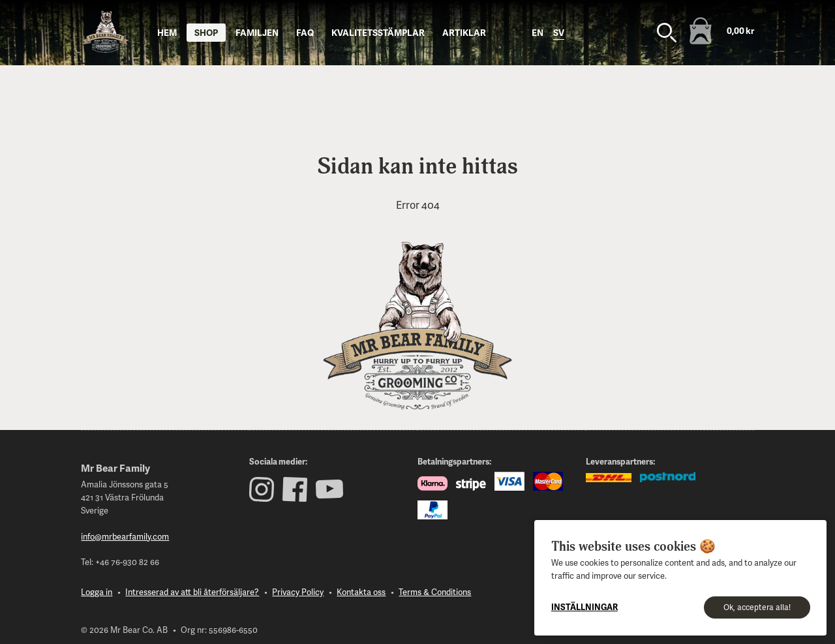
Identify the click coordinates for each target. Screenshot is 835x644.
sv (559, 32)
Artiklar (464, 32)
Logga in (97, 592)
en (538, 32)
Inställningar (584, 607)
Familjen (257, 32)
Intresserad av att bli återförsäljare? (192, 592)
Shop (206, 32)
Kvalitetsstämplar (378, 32)
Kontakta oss (361, 592)
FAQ (305, 32)
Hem (167, 32)
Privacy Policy (298, 592)
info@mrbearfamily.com (125, 536)
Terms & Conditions (435, 592)
